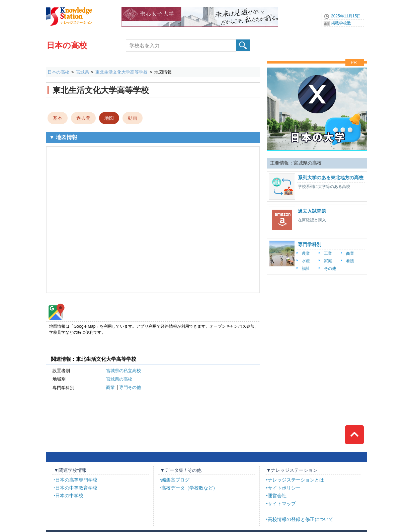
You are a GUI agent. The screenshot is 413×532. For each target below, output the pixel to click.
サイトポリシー (284, 488)
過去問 (83, 118)
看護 (350, 261)
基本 (58, 118)
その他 (330, 269)
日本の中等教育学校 (76, 488)
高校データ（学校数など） (189, 488)
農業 (306, 253)
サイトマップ (282, 504)
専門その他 (130, 387)
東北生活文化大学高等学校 (121, 72)
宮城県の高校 (119, 379)
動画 (133, 118)
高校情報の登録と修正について (301, 519)
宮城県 (82, 72)
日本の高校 (67, 45)
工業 (328, 253)
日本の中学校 (69, 496)
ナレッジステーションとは (296, 480)
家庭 (328, 261)
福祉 (306, 269)
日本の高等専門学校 (76, 480)
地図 (109, 118)
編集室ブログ (175, 480)
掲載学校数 (341, 23)
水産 (306, 261)
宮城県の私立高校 (123, 371)
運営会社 (277, 496)
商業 (110, 387)
